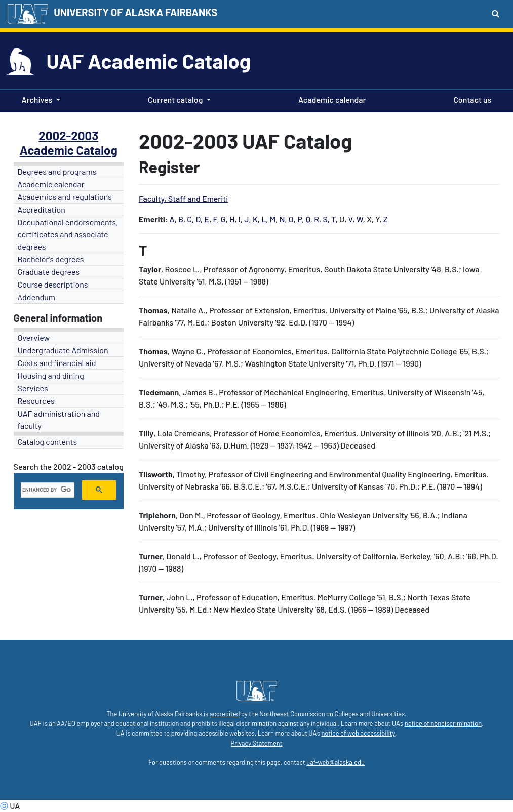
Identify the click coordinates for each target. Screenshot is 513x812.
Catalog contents (48, 442)
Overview (34, 337)
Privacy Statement (257, 743)
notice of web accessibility (358, 733)
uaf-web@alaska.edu (335, 762)
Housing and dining (51, 375)
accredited (225, 714)
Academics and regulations (65, 197)
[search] (47, 490)
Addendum (37, 297)
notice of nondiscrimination (443, 723)
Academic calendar (330, 99)
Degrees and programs (57, 171)
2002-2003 (68, 135)
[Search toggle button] (496, 13)
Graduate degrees (49, 272)
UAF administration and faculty (59, 419)
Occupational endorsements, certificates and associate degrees (68, 234)
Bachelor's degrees (51, 259)
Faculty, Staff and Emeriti (183, 199)
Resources (36, 401)
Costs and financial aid (57, 363)
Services (33, 388)
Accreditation (42, 209)
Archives (37, 99)
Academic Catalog (69, 150)
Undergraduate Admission (63, 350)
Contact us (470, 99)
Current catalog (175, 99)
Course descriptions (53, 284)
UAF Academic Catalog (149, 61)
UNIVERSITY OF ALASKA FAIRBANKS (135, 12)
